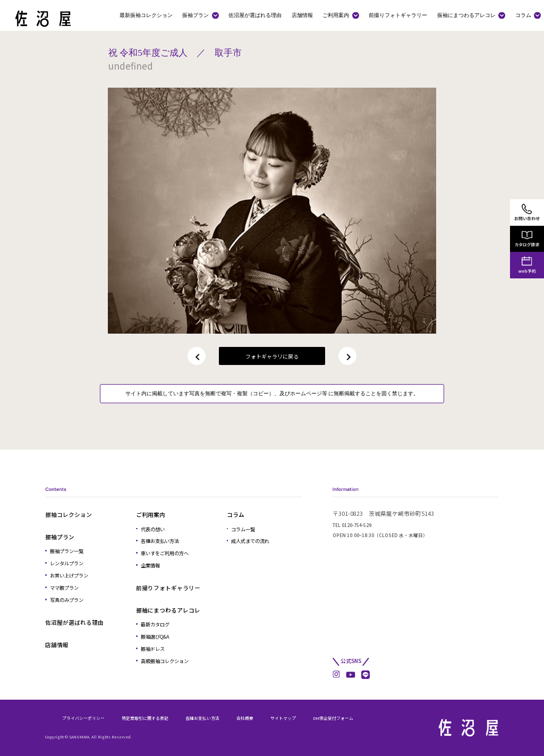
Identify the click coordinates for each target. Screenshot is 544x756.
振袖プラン (195, 15)
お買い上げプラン (69, 575)
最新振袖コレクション (146, 15)
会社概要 (245, 718)
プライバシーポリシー (83, 718)
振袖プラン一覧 (67, 551)
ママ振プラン (64, 588)
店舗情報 (302, 15)
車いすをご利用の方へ (165, 553)
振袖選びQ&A (155, 636)
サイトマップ (283, 718)
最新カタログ (155, 624)
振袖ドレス (153, 649)
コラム (523, 15)
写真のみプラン (67, 600)
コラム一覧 (243, 529)
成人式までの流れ (250, 541)
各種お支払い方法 (160, 541)
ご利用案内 (336, 15)
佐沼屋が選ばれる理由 (255, 15)
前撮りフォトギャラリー (398, 15)
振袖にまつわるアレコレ (466, 15)
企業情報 (150, 565)
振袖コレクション (69, 515)
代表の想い (153, 529)
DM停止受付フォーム (333, 718)
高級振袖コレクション (165, 661)
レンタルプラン (67, 563)
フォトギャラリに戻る (272, 356)
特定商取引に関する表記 (145, 718)
